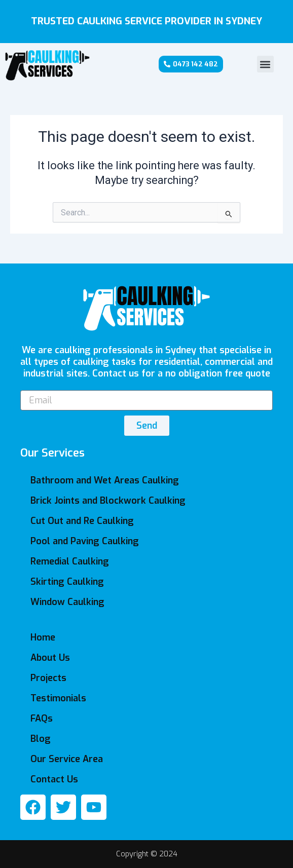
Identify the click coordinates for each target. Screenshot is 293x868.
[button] (265, 64)
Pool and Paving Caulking (85, 541)
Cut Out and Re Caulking (82, 521)
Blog (41, 739)
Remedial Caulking (70, 561)
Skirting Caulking (67, 582)
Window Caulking (67, 602)
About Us (50, 658)
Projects (48, 678)
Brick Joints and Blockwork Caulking (108, 501)
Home (43, 637)
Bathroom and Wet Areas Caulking (105, 480)
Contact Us (54, 779)
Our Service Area (67, 759)
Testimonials (58, 698)
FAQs (42, 719)
